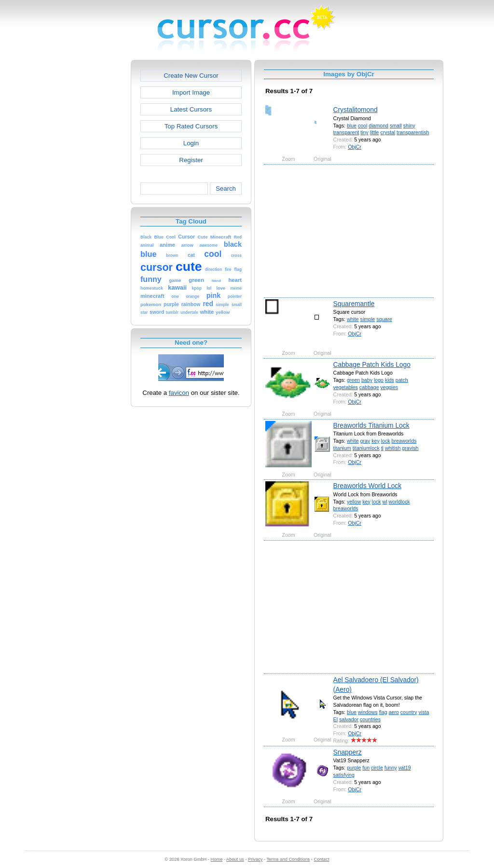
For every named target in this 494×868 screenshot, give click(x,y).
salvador (349, 719)
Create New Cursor (191, 76)
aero (394, 712)
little (375, 132)
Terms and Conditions (288, 859)
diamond (378, 126)
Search (226, 189)
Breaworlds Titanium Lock (371, 425)
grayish (410, 448)
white (353, 319)
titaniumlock (366, 448)
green (353, 380)
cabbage (369, 387)
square (384, 319)
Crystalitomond (356, 110)
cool (363, 126)
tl (382, 448)
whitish (393, 448)
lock (386, 441)
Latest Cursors (191, 109)
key (376, 441)
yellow (354, 502)
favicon (179, 393)
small (396, 126)
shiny (409, 126)
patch (402, 380)
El (336, 719)
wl (385, 502)
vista (424, 712)
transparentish (413, 132)
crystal (388, 132)
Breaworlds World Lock (368, 486)
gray (365, 441)
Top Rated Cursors (191, 126)
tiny (364, 132)
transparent (346, 132)
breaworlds (404, 441)
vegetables (346, 387)
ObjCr (355, 147)
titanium (342, 448)
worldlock (399, 502)
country (409, 712)
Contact (322, 859)
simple (368, 319)
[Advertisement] (89, 205)
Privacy (255, 859)
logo (379, 380)
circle (377, 768)
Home (217, 859)
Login (191, 143)
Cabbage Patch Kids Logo (372, 364)
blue (352, 126)
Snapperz (348, 752)
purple (354, 768)
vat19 (405, 768)
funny (391, 768)
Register (191, 160)
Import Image (191, 92)
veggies (390, 387)
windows (368, 712)
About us (235, 859)
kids (390, 380)
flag (383, 712)
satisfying (344, 775)
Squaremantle (354, 304)
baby (367, 380)
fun (366, 768)
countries (370, 719)
